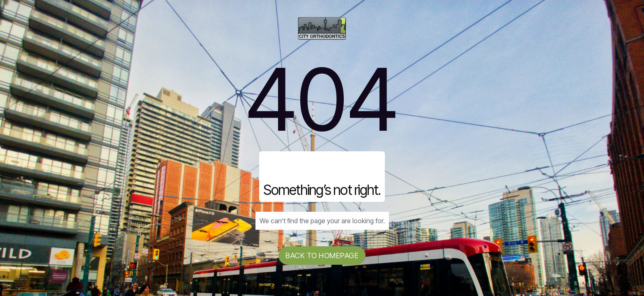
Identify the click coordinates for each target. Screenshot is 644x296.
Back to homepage (322, 256)
